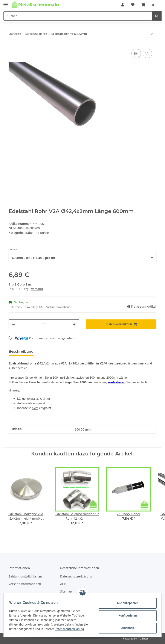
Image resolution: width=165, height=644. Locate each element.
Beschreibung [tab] (21, 351)
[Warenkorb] (150, 5)
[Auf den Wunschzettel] (147, 53)
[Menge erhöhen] (74, 324)
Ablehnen (126, 628)
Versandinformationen (25, 584)
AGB (63, 584)
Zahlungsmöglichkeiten (25, 576)
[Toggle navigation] (6, 3)
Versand (37, 289)
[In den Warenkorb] (121, 324)
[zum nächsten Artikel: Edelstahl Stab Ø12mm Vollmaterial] (152, 34)
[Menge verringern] (14, 324)
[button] (123, 5)
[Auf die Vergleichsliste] (136, 53)
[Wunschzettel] (133, 5)
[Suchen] (78, 16)
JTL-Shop (143, 639)
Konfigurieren (126, 615)
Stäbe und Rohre (37, 233)
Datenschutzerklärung (76, 576)
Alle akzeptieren (126, 603)
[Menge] (44, 324)
